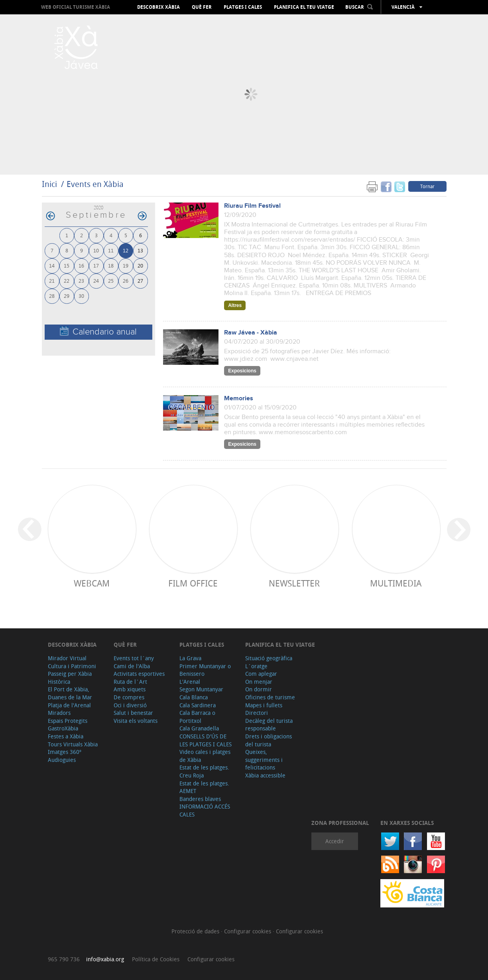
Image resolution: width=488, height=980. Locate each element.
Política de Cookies (156, 959)
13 (140, 250)
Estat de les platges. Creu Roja (204, 771)
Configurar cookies (248, 931)
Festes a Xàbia (66, 736)
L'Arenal (190, 682)
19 (126, 265)
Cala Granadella (199, 728)
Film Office (193, 583)
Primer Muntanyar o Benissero (205, 670)
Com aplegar (261, 674)
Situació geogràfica (269, 658)
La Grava (190, 658)
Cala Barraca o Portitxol (197, 717)
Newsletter (294, 583)
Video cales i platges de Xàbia (205, 756)
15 (67, 265)
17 (96, 265)
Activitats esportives (139, 674)
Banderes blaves (200, 799)
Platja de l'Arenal (69, 705)
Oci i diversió (130, 705)
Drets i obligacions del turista (269, 740)
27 (140, 280)
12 (126, 250)
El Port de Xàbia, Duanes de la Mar (70, 693)
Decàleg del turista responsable (269, 725)
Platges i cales (243, 7)
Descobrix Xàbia (158, 7)
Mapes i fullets (264, 705)
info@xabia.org (105, 959)
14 (52, 265)
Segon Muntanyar (201, 689)
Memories (239, 398)
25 (111, 280)
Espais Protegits (68, 721)
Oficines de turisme (270, 697)
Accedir (335, 841)
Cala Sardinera (198, 705)
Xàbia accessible (265, 775)
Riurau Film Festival (252, 206)
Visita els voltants (136, 721)
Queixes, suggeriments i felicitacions (264, 760)
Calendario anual (98, 332)
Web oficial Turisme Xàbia (76, 7)
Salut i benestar (133, 713)
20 (140, 265)
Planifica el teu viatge (304, 7)
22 (67, 280)
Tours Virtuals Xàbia (73, 744)
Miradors (59, 713)
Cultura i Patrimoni (72, 666)
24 (96, 280)
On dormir (259, 689)
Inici (49, 184)
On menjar (259, 682)
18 (111, 265)
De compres (129, 697)
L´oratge (256, 666)
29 (67, 296)
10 (96, 250)
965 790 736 (64, 959)
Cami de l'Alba (132, 666)
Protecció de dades (196, 931)
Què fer (202, 7)
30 (81, 296)
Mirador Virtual (67, 658)
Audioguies (62, 760)
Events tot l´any (134, 658)
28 (52, 296)
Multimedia (396, 583)
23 (81, 280)
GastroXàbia (63, 728)
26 (126, 280)
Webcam (92, 583)
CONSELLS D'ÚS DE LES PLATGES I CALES (206, 740)
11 (111, 250)
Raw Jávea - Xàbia (251, 333)
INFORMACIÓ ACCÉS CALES (205, 810)
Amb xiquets (130, 689)
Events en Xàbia (95, 184)
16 (81, 265)
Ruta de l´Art (130, 682)
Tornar (427, 186)
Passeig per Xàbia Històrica (70, 678)
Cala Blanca (194, 697)
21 (52, 280)
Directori (257, 713)
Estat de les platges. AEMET (204, 787)
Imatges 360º (65, 752)
